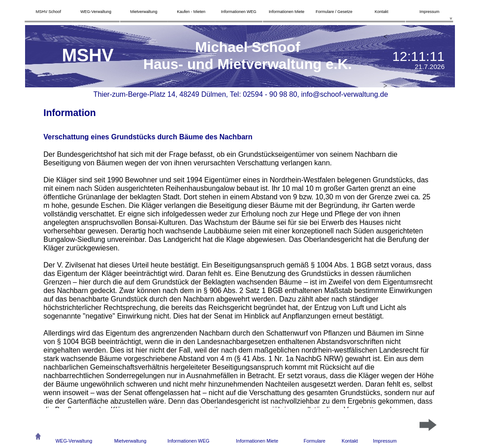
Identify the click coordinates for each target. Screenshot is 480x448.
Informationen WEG (189, 441)
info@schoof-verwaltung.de (344, 94)
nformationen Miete (258, 441)
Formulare (315, 441)
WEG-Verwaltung (74, 441)
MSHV (88, 55)
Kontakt (350, 441)
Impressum (385, 441)
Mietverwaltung (130, 441)
